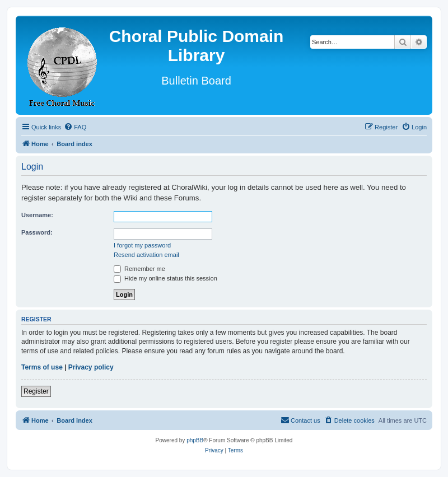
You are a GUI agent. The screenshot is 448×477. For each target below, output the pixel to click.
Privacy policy (91, 367)
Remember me (139, 269)
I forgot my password (142, 245)
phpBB (195, 440)
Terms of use (42, 367)
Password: (37, 232)
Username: (37, 215)
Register (36, 391)
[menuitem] (75, 127)
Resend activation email (146, 255)
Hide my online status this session (165, 278)
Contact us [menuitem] (300, 420)
